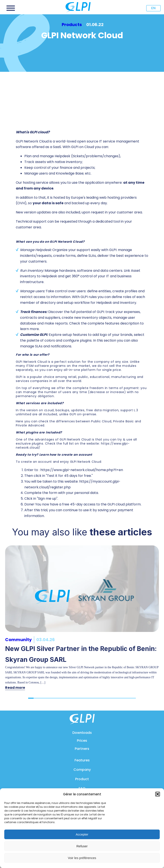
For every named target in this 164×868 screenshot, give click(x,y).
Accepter (82, 834)
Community (18, 640)
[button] (158, 794)
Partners (82, 749)
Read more (15, 688)
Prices (82, 741)
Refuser (82, 846)
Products (72, 25)
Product (82, 779)
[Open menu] (11, 8)
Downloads (82, 733)
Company (82, 770)
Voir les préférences (82, 858)
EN (153, 8)
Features (82, 760)
